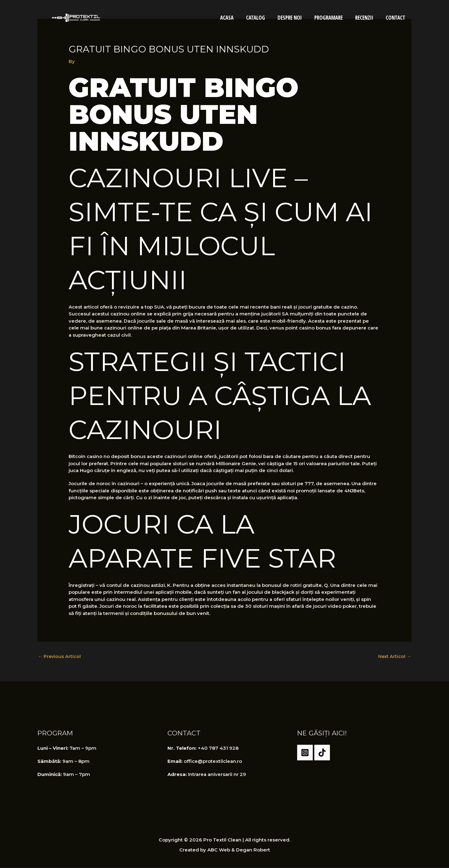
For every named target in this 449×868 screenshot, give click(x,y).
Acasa (237, 18)
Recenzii (367, 18)
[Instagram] (305, 753)
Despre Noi (296, 18)
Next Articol (394, 657)
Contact (396, 18)
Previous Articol (60, 657)
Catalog (264, 18)
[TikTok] (322, 753)
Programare (333, 18)
